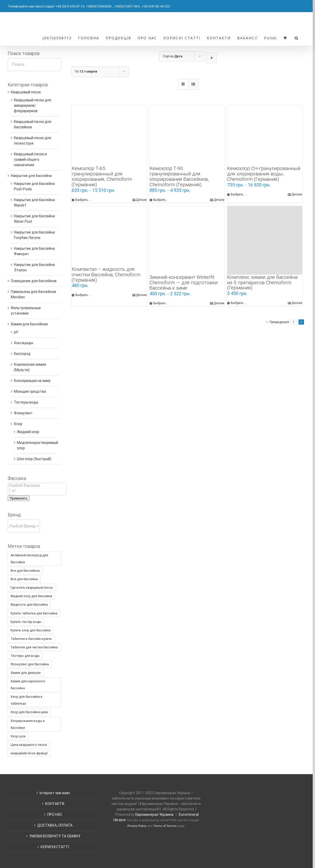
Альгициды (24, 343)
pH (16, 332)
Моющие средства (30, 391)
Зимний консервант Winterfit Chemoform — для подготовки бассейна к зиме (184, 283)
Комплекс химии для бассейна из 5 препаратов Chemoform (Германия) (262, 283)
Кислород (22, 354)
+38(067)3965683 (99, 6)
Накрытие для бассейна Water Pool (34, 219)
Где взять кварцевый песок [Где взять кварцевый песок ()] (32, 588)
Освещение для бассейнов (34, 281)
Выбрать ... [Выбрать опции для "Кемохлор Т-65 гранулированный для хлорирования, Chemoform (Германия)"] (83, 200)
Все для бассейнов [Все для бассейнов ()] (25, 571)
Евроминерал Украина (154, 815)
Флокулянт (23, 413)
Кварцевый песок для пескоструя (33, 141)
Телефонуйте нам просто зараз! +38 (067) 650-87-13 (46, 6)
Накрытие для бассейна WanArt (34, 203)
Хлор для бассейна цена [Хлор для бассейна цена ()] (29, 712)
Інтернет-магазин (55, 793)
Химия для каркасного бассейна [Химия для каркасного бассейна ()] (28, 685)
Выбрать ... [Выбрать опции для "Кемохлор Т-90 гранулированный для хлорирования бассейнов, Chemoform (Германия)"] (161, 200)
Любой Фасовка (37, 486)
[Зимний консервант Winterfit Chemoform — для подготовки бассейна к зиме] (187, 240)
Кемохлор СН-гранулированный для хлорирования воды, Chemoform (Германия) (264, 174)
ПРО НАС (55, 815)
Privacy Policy (137, 826)
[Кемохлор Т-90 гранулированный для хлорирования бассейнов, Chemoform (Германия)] (187, 136)
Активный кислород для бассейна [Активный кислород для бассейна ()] (29, 559)
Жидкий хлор (28, 432)
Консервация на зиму (32, 381)
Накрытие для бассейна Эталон (34, 267)
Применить (19, 498)
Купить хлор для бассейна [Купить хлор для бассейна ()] (31, 630)
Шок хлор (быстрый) (34, 459)
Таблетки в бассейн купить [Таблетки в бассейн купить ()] (31, 639)
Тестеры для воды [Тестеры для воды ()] (25, 656)
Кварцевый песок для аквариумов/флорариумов (33, 105)
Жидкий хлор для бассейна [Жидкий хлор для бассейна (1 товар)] (31, 596)
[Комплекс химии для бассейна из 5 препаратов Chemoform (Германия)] (265, 240)
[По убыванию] (212, 58)
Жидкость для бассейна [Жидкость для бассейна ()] (29, 605)
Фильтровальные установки (26, 311)
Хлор (18, 424)
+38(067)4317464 (127, 6)
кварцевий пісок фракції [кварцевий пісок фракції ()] (29, 753)
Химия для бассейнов (29, 324)
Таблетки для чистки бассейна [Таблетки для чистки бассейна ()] (34, 647)
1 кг (37, 491)
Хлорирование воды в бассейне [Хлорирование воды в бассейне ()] (28, 724)
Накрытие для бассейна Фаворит (34, 251)
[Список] (193, 84)
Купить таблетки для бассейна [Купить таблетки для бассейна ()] (34, 613)
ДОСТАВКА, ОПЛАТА (55, 825)
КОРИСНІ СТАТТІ (55, 847)
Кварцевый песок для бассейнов (33, 124)
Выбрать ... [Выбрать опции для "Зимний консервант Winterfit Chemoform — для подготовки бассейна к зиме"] (161, 303)
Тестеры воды (26, 402)
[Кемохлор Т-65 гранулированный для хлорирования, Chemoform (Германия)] (109, 136)
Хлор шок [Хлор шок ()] (18, 736)
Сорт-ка (173, 56)
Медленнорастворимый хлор (38, 445)
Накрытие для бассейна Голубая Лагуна (34, 235)
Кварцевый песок (26, 92)
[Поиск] (297, 37)
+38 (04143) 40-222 (156, 6)
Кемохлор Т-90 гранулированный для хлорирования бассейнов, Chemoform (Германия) (179, 176)
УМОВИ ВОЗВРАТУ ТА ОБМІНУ (55, 836)
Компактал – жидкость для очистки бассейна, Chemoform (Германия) (106, 275)
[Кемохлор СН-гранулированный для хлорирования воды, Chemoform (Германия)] (265, 136)
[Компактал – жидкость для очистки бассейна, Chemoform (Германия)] (109, 236)
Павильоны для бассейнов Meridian (33, 294)
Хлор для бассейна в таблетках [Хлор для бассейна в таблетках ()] (26, 700)
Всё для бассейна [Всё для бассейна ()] (24, 579)
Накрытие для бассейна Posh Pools (34, 186)
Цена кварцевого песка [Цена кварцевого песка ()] (29, 745)
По (86, 71)
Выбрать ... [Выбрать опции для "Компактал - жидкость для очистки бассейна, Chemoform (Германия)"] (83, 295)
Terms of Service (165, 826)
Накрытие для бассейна (31, 176)
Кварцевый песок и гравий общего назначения (30, 159)
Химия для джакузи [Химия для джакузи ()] (26, 673)
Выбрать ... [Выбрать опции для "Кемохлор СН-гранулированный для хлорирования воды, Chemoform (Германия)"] (238, 194)
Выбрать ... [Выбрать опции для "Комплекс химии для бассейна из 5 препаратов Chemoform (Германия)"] (238, 303)
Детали (141, 200)
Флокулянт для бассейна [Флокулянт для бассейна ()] (30, 664)
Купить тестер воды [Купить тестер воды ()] (26, 622)
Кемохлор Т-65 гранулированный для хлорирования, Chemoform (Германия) (102, 176)
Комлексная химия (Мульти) (30, 367)
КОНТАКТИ (55, 804)
